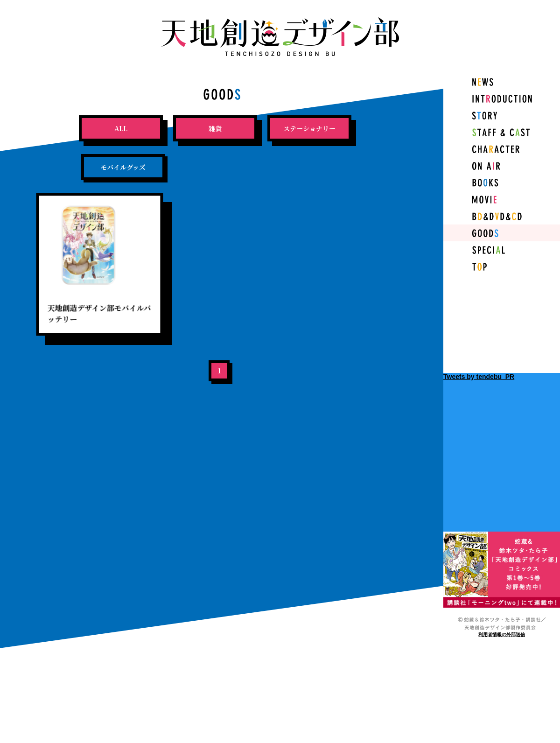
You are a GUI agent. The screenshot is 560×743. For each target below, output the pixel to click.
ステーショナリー (309, 128)
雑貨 (215, 128)
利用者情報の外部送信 (502, 634)
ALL (121, 128)
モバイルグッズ (123, 167)
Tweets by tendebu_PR (479, 377)
